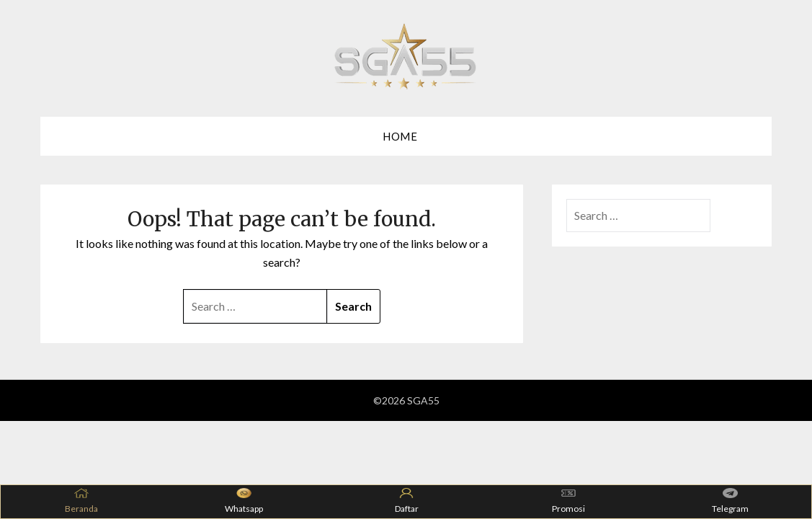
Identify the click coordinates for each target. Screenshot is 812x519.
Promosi (568, 501)
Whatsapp (244, 501)
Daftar (407, 501)
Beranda (81, 501)
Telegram (730, 501)
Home (400, 136)
